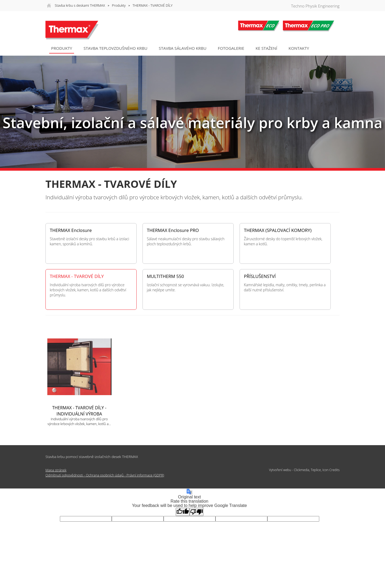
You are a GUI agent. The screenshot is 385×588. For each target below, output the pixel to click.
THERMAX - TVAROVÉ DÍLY (153, 5)
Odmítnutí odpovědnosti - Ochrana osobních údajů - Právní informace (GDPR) (105, 475)
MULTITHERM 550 (165, 276)
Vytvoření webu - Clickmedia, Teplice (295, 470)
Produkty (119, 5)
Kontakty (299, 48)
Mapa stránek (56, 470)
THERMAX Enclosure (71, 230)
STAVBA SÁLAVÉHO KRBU (183, 48)
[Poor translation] (197, 512)
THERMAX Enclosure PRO (173, 230)
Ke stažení (266, 48)
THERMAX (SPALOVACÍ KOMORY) (278, 230)
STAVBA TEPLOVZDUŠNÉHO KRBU (115, 48)
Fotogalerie (231, 48)
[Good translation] (183, 512)
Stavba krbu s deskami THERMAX (80, 5)
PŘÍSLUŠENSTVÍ (260, 276)
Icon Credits (331, 470)
